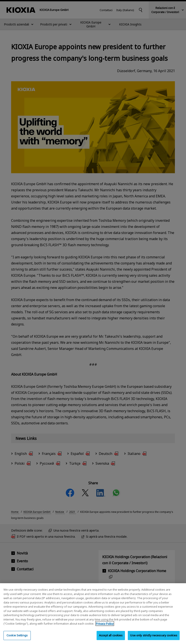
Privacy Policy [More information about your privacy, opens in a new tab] (105, 626)
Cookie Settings (17, 638)
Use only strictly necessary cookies (154, 638)
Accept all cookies (111, 638)
